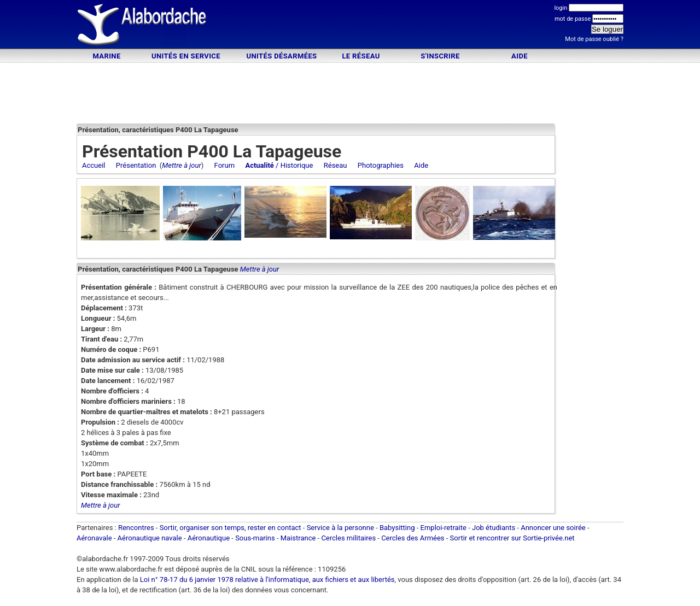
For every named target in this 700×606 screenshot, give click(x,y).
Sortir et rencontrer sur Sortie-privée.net (512, 538)
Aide (520, 56)
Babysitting (397, 528)
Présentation (136, 165)
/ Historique (279, 165)
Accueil (94, 165)
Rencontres (136, 528)
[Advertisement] (350, 26)
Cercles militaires (348, 538)
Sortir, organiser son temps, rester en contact (231, 528)
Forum (224, 165)
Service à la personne (340, 528)
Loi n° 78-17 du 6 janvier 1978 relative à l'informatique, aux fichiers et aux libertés (267, 579)
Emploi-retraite (444, 528)
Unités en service (186, 56)
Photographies (381, 165)
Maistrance (298, 538)
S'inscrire (440, 56)
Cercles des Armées (413, 538)
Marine (106, 56)
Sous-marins (255, 538)
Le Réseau (361, 56)
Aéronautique (210, 538)
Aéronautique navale (150, 538)
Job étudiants (494, 528)
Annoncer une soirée (553, 528)
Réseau (336, 165)
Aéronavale (94, 538)
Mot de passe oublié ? (594, 39)
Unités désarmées (281, 56)
